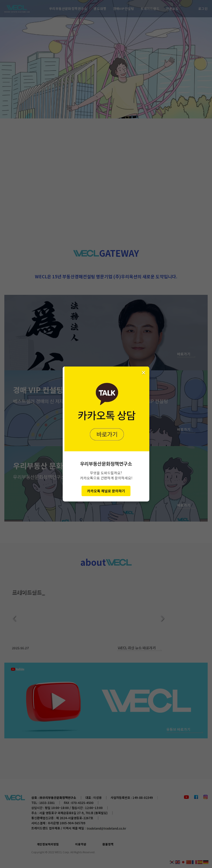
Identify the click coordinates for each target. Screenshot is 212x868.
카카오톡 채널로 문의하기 (106, 491)
